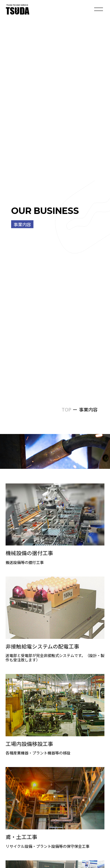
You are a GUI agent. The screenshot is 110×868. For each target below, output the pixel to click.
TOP (66, 409)
